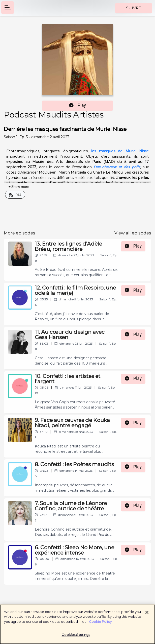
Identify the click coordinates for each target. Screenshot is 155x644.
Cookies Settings (76, 637)
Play (77, 105)
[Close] (147, 614)
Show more (18, 187)
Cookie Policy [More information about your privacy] (100, 624)
